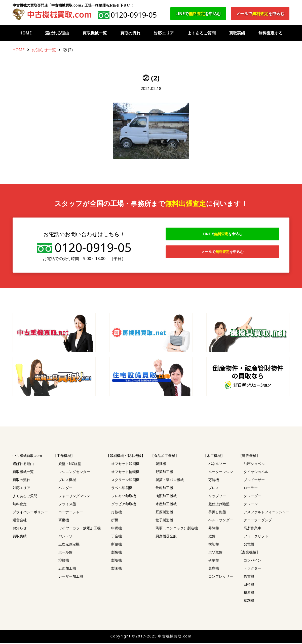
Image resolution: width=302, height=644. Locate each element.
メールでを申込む (260, 14)
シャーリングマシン (74, 497)
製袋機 (117, 553)
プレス (214, 489)
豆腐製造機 (164, 513)
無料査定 (20, 505)
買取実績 (237, 33)
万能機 (214, 481)
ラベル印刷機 (122, 489)
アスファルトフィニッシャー (267, 513)
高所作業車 (252, 529)
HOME (26, 33)
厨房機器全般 (166, 537)
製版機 (117, 561)
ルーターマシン (221, 473)
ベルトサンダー (221, 521)
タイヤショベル (256, 473)
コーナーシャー (71, 513)
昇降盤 (214, 529)
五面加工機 (67, 569)
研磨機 (64, 521)
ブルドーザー (254, 481)
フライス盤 (67, 505)
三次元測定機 (69, 545)
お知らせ (20, 529)
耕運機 (249, 594)
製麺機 (161, 465)
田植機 (249, 586)
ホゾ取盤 (215, 553)
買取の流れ (130, 33)
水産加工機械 (166, 505)
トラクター (252, 569)
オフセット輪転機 (125, 473)
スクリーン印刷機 (125, 481)
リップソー (217, 497)
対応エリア (164, 33)
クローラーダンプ (258, 521)
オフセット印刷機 (125, 465)
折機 (115, 521)
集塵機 (214, 569)
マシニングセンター (74, 473)
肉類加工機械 (166, 497)
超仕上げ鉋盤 (219, 505)
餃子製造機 (164, 521)
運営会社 (20, 521)
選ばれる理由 (57, 33)
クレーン (251, 505)
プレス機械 (67, 481)
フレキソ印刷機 (124, 497)
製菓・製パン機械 (170, 481)
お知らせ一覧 (44, 50)
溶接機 (64, 561)
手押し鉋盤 (217, 513)
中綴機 (117, 529)
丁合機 (117, 537)
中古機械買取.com (27, 457)
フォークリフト (256, 537)
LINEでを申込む (198, 14)
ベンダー (65, 489)
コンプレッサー (221, 577)
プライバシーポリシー (30, 513)
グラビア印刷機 (124, 505)
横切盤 (214, 545)
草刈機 (249, 602)
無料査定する (271, 33)
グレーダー (252, 497)
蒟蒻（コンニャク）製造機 (177, 529)
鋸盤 (212, 537)
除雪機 (249, 577)
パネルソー (217, 465)
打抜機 (117, 513)
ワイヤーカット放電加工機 (80, 529)
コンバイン (252, 561)
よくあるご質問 (202, 33)
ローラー (251, 489)
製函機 (117, 569)
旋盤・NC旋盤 (70, 465)
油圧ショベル (254, 465)
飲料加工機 (164, 489)
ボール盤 (65, 553)
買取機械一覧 (95, 33)
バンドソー (67, 537)
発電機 (249, 545)
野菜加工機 (164, 473)
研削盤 (214, 561)
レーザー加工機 (71, 577)
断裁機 (117, 545)
